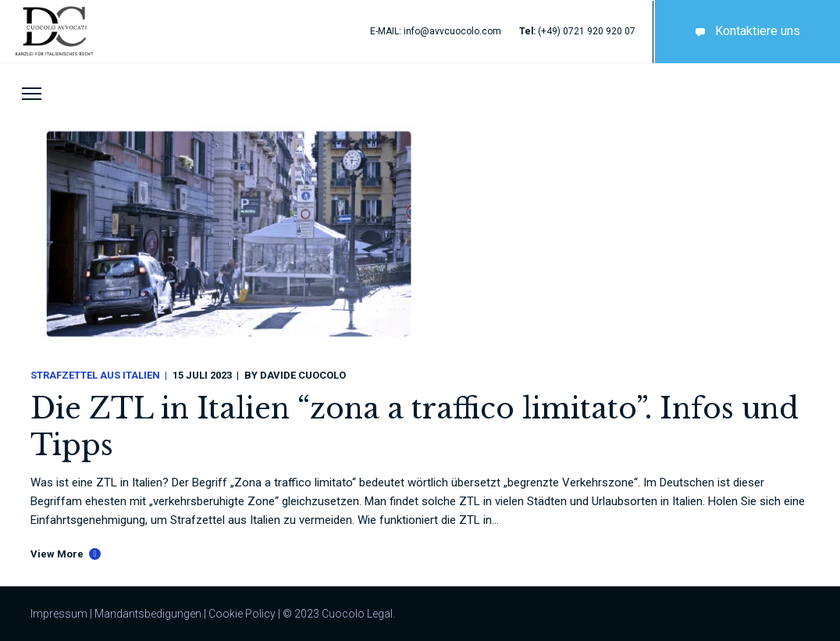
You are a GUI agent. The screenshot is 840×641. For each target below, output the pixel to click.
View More (57, 554)
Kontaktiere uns (744, 31)
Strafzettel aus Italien (95, 375)
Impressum (59, 614)
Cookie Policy (242, 614)
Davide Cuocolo (303, 375)
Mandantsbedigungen (148, 614)
